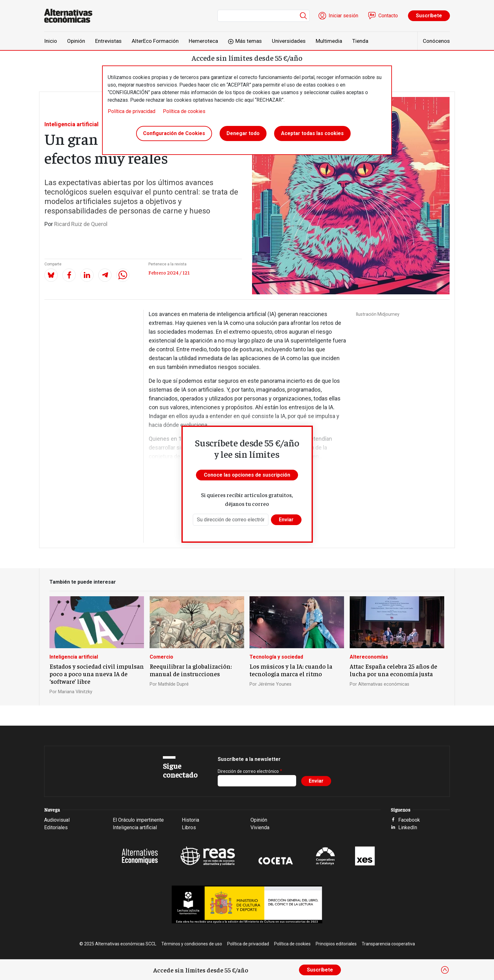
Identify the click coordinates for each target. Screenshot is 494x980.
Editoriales (56, 827)
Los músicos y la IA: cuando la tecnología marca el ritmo (291, 670)
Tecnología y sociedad (276, 657)
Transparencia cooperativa (388, 944)
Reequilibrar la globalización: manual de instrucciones (191, 670)
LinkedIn (408, 827)
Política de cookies (184, 111)
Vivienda (260, 827)
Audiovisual (57, 820)
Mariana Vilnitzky (75, 692)
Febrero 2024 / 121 (169, 272)
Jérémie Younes (275, 684)
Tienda (360, 41)
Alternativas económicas (384, 684)
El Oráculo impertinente (138, 820)
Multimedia (329, 41)
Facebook (409, 820)
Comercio (161, 657)
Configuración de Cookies (174, 133)
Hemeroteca (203, 41)
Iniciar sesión (343, 16)
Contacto (388, 16)
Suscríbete (429, 16)
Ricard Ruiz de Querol (81, 224)
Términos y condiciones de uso (192, 944)
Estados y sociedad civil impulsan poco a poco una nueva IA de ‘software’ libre (97, 674)
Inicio (51, 41)
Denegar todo (243, 133)
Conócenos (436, 41)
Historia (190, 820)
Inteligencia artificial (72, 124)
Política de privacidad (132, 111)
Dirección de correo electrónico (248, 771)
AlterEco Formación (155, 41)
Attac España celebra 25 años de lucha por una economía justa (393, 670)
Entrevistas (108, 41)
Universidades (289, 41)
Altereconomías (369, 657)
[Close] (445, 970)
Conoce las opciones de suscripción (247, 475)
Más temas (249, 41)
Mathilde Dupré (173, 684)
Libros (189, 827)
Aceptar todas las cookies (312, 133)
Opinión (76, 41)
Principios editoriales (336, 944)
